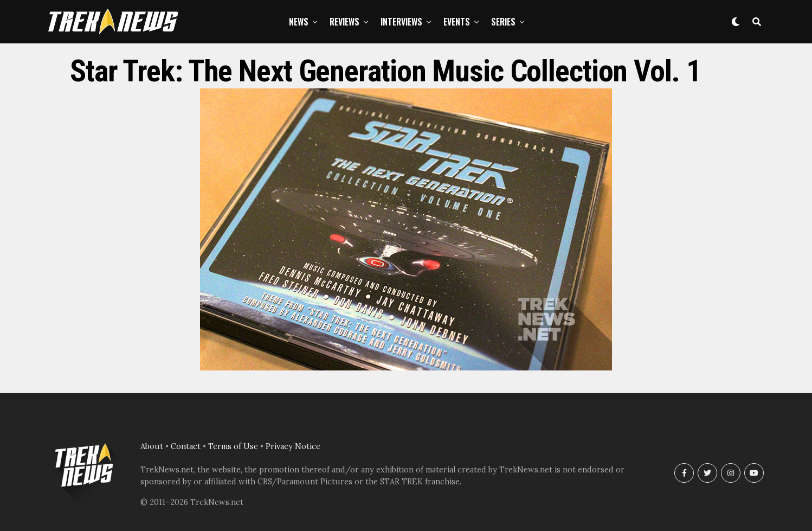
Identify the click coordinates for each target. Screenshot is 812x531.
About (152, 446)
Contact (186, 446)
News (299, 22)
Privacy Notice (293, 446)
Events (457, 22)
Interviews (401, 22)
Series (503, 22)
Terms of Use (233, 446)
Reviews (344, 22)
